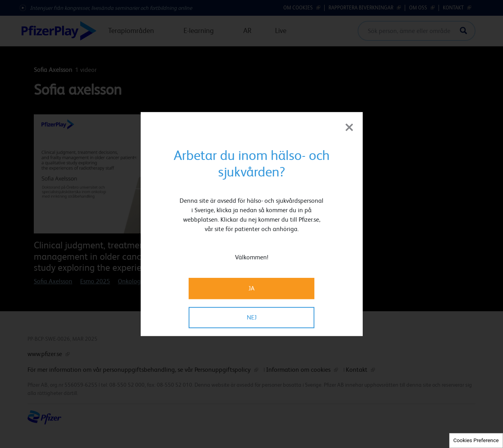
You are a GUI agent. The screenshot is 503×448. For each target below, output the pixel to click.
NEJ (252, 317)
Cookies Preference (476, 440)
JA (251, 288)
